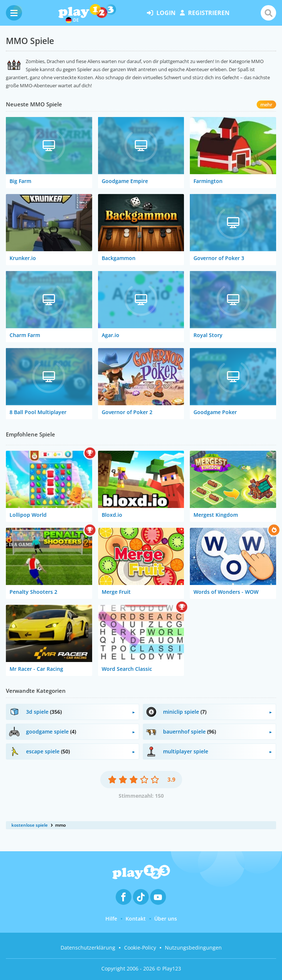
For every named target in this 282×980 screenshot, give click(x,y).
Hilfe (111, 919)
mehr (266, 105)
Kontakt (136, 919)
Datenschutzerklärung (88, 948)
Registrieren (205, 13)
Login (161, 13)
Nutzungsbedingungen (193, 948)
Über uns (166, 919)
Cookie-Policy (140, 948)
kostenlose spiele (30, 825)
